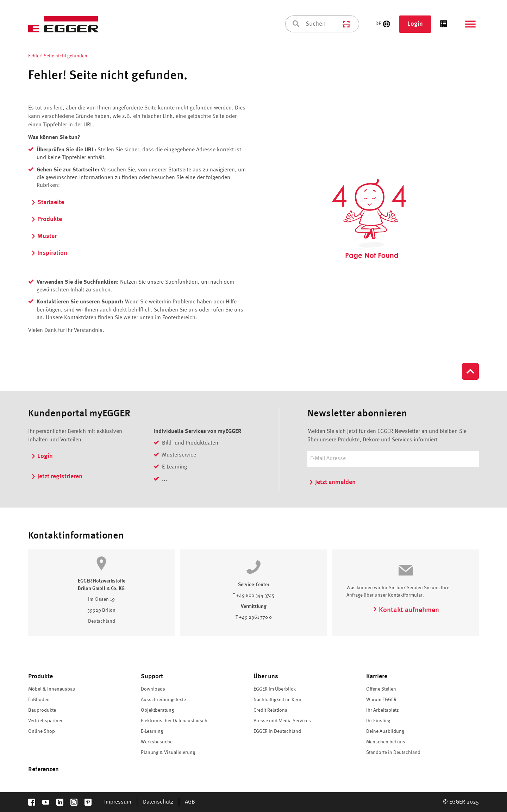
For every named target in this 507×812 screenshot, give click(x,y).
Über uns (266, 676)
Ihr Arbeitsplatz (382, 710)
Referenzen (43, 769)
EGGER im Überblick (275, 689)
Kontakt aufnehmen (406, 610)
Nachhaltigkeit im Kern (277, 700)
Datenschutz (158, 802)
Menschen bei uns (386, 742)
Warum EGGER (381, 700)
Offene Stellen (381, 689)
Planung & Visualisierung (168, 753)
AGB (190, 802)
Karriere (377, 676)
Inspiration (49, 253)
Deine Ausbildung (385, 731)
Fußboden (39, 700)
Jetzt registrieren (57, 477)
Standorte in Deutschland (393, 753)
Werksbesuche (157, 742)
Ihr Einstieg (378, 721)
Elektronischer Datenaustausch (174, 721)
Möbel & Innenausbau (52, 689)
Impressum (118, 802)
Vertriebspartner (45, 721)
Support (152, 676)
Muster (44, 236)
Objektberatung (157, 710)
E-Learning (152, 731)
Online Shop (42, 731)
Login (415, 24)
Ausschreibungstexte (163, 700)
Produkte (46, 219)
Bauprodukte (42, 710)
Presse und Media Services (282, 721)
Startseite (48, 202)
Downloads (153, 689)
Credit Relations (270, 710)
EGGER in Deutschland (277, 731)
